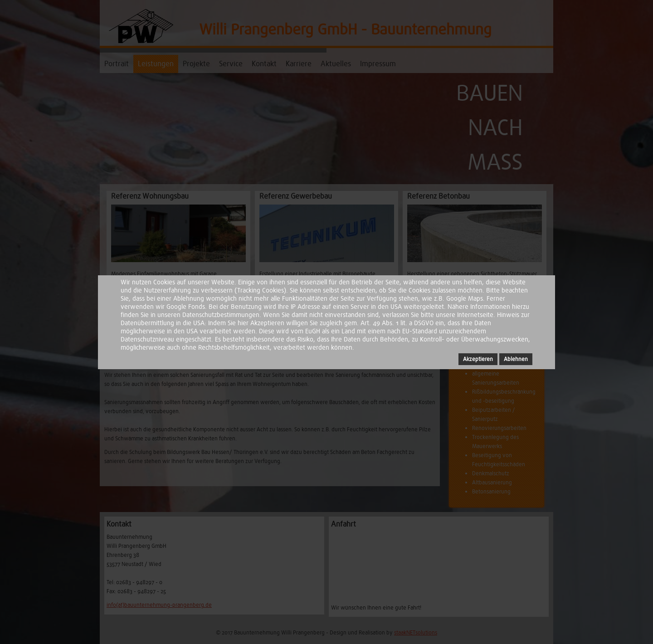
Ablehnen (516, 359)
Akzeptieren (478, 359)
